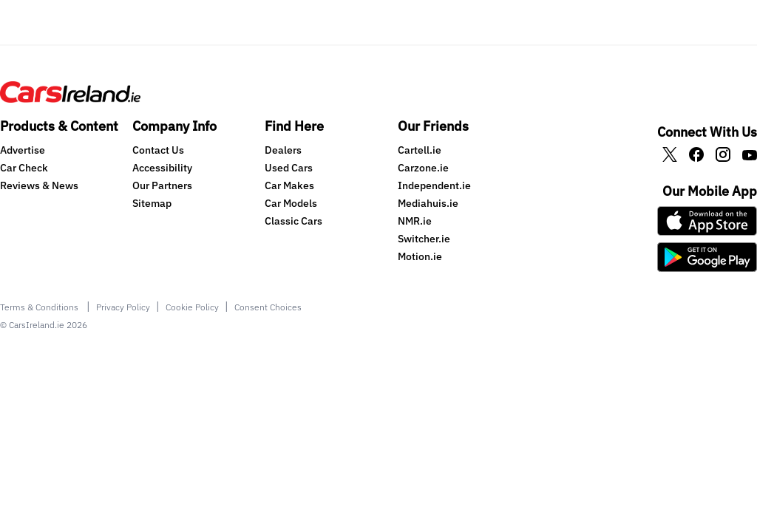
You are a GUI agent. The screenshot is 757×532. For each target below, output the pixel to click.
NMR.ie (415, 221)
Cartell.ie (420, 150)
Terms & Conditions (40, 307)
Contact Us (158, 150)
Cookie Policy (192, 307)
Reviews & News (39, 185)
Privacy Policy (123, 307)
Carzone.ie (423, 168)
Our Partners (162, 185)
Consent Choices (268, 307)
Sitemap (152, 203)
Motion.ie (420, 256)
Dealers (283, 150)
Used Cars (289, 168)
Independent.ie (434, 185)
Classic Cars (293, 221)
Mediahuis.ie (428, 203)
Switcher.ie (424, 239)
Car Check (24, 168)
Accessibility (162, 168)
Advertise (23, 150)
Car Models (291, 203)
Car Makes (289, 185)
